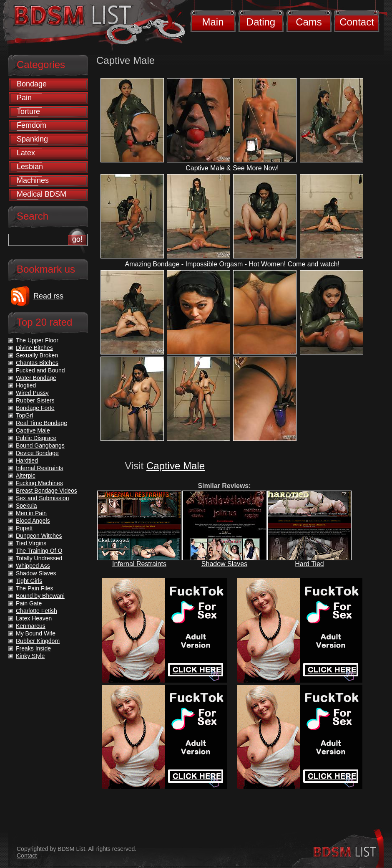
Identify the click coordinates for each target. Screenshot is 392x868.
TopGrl (24, 415)
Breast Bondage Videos (46, 491)
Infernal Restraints (139, 564)
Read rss (48, 296)
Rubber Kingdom (38, 641)
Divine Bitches (34, 348)
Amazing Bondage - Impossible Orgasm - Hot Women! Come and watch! (232, 264)
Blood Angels (33, 521)
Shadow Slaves (224, 564)
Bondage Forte (35, 408)
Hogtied (26, 385)
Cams (309, 22)
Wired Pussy (32, 393)
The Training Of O (39, 551)
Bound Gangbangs (40, 445)
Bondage (32, 84)
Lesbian (30, 167)
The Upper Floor (37, 340)
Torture (28, 111)
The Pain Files (34, 588)
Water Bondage (36, 378)
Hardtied (27, 461)
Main (213, 22)
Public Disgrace (36, 438)
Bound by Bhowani (40, 596)
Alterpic (26, 476)
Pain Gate (29, 603)
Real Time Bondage (41, 423)
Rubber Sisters (35, 400)
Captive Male (176, 466)
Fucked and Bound (40, 370)
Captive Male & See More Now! (232, 168)
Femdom (31, 125)
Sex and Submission (43, 498)
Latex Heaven (34, 618)
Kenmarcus (31, 626)
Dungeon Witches (39, 536)
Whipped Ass (33, 566)
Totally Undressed (39, 558)
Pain (24, 98)
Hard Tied (309, 564)
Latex (26, 153)
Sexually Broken (37, 355)
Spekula (26, 506)
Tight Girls (29, 581)
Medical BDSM (41, 194)
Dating (261, 22)
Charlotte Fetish (36, 611)
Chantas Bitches (37, 363)
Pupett (24, 528)
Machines (33, 180)
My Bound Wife (36, 633)
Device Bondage (37, 453)
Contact (357, 22)
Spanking (32, 139)
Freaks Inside (33, 648)
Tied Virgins (31, 543)
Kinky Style (30, 656)
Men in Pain (31, 513)
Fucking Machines (39, 483)
